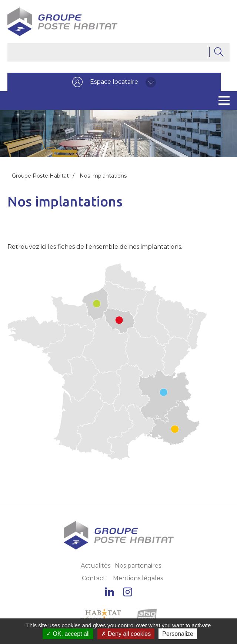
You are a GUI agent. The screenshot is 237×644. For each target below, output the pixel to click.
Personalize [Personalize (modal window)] (178, 634)
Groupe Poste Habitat (40, 176)
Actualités (96, 566)
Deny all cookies (126, 634)
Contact (94, 578)
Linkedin (109, 592)
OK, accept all (68, 634)
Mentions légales (138, 578)
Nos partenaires (138, 566)
